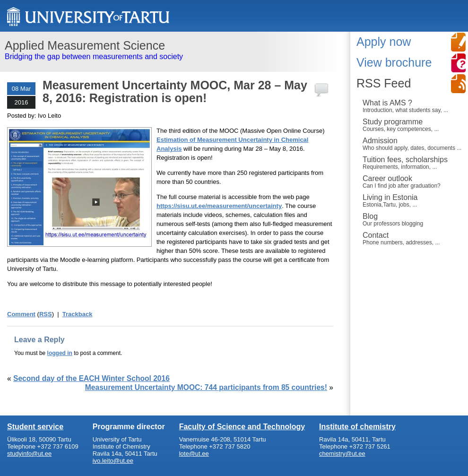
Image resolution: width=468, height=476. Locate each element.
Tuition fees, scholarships (413, 163)
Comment (21, 314)
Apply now (384, 42)
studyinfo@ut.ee (29, 454)
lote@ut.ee (194, 454)
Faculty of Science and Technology (242, 427)
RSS (46, 314)
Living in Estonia (413, 200)
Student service (35, 427)
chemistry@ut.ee (342, 454)
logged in (60, 353)
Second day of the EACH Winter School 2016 (91, 378)
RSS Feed (384, 83)
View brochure (394, 62)
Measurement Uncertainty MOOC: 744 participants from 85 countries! (206, 387)
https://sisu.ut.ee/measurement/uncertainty (219, 206)
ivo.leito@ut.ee (113, 461)
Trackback (78, 314)
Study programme (413, 125)
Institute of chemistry (357, 427)
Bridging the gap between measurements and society (171, 50)
